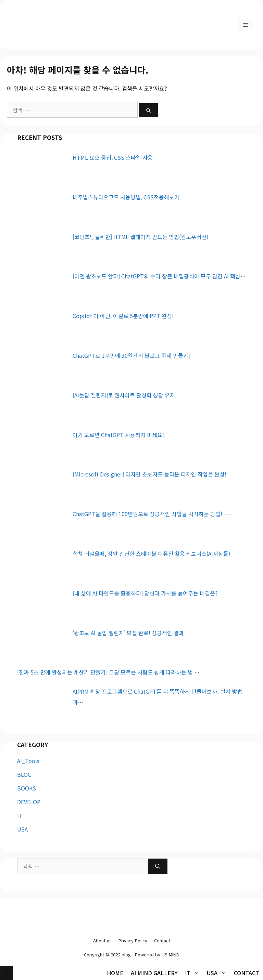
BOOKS (27, 788)
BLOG (24, 774)
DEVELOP (29, 802)
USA (22, 829)
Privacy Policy (133, 940)
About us (102, 940)
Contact (162, 940)
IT (20, 815)
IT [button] (194, 973)
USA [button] (218, 973)
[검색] (148, 110)
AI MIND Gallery (154, 973)
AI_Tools (28, 761)
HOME (115, 973)
